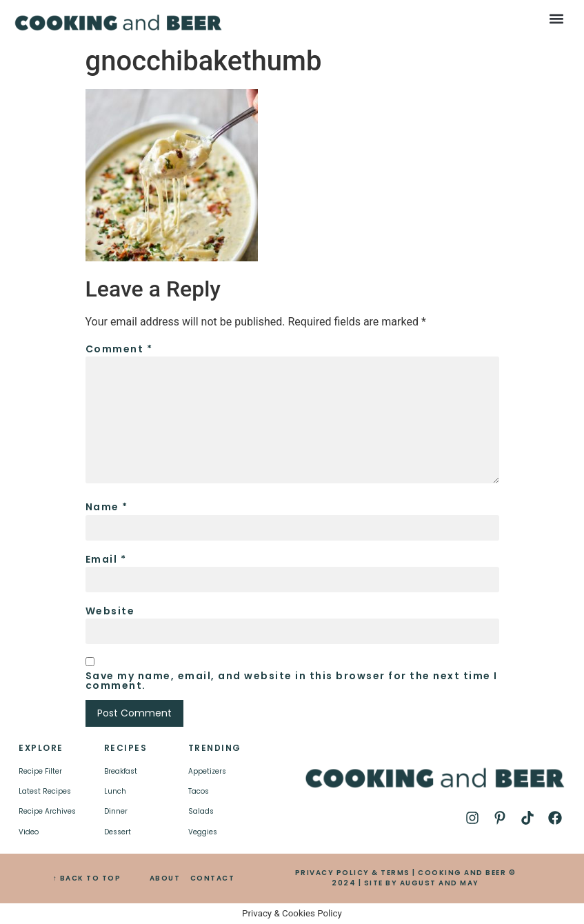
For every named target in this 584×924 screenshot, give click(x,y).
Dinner (116, 811)
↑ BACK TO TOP (87, 878)
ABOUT (165, 878)
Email (106, 559)
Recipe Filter (40, 771)
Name (107, 507)
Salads (201, 811)
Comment (119, 349)
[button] (557, 18)
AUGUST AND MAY (440, 883)
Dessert (118, 832)
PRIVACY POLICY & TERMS (353, 873)
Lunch (115, 791)
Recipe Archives (47, 811)
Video (29, 832)
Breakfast (121, 771)
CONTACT (213, 878)
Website (110, 611)
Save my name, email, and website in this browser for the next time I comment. (292, 681)
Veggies (203, 832)
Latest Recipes (45, 791)
